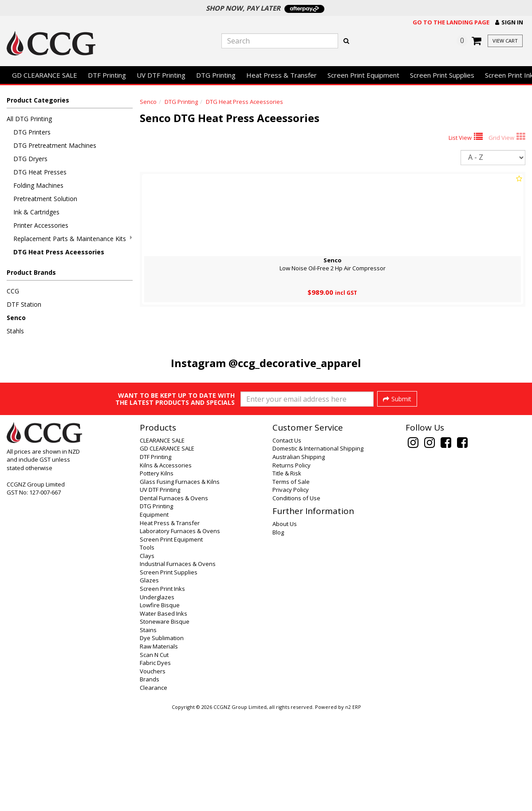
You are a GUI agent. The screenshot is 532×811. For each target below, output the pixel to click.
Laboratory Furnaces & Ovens (180, 629)
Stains (148, 728)
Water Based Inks (164, 711)
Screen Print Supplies (442, 75)
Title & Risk (287, 571)
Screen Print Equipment (363, 75)
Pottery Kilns (157, 571)
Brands (150, 777)
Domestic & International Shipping (318, 546)
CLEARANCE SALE (162, 538)
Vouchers (153, 769)
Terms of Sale (291, 579)
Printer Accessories (41, 225)
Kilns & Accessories (166, 563)
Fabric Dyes (155, 760)
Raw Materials (159, 744)
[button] (509, 22)
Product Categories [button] (38, 100)
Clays (147, 653)
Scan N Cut (154, 752)
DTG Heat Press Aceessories (59, 252)
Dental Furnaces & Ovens (174, 596)
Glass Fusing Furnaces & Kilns (180, 579)
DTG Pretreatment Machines (55, 145)
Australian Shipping (299, 554)
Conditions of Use (296, 596)
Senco (16, 318)
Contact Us (287, 538)
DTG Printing (216, 75)
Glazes (149, 678)
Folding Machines (38, 185)
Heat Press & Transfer (282, 75)
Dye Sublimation (162, 736)
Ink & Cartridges (36, 212)
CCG (13, 291)
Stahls (15, 331)
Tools (147, 645)
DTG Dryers (30, 159)
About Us (285, 621)
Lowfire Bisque (160, 703)
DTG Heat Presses (40, 172)
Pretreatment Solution (45, 199)
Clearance (154, 785)
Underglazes (157, 695)
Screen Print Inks (162, 686)
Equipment (154, 612)
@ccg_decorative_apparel (295, 363)
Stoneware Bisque (165, 719)
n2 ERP (353, 805)
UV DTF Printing (161, 75)
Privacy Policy (291, 587)
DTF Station (24, 304)
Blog (278, 630)
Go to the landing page (451, 22)
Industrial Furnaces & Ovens (178, 661)
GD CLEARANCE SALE (45, 75)
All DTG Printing (29, 119)
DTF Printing (107, 75)
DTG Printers (32, 132)
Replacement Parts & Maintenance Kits (73, 239)
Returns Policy (292, 563)
